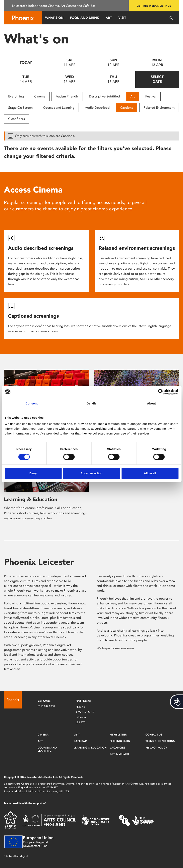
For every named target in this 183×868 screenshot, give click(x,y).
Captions (127, 108)
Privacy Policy (156, 748)
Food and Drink (85, 18)
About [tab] (152, 403)
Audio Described (97, 108)
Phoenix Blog (120, 741)
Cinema (40, 96)
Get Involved (119, 754)
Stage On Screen (20, 108)
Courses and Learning (59, 108)
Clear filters (17, 119)
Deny (33, 473)
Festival (151, 96)
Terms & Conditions (160, 741)
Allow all (150, 473)
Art (109, 18)
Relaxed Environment (159, 108)
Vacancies (117, 748)
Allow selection (91, 473)
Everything (16, 96)
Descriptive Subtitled (104, 96)
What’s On (54, 18)
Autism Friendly (67, 96)
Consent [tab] (32, 403)
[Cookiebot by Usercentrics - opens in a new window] (161, 392)
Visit (122, 18)
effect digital (20, 856)
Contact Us (154, 735)
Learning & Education (31, 499)
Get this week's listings (154, 6)
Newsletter (118, 735)
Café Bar (80, 741)
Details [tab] (92, 403)
